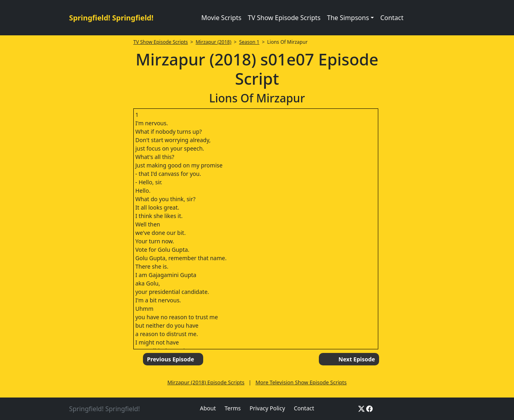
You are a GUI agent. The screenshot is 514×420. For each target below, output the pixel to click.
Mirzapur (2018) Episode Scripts (206, 382)
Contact (392, 18)
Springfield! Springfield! (111, 18)
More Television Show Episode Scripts (301, 382)
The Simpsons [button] (348, 18)
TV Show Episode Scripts (284, 18)
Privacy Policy (267, 408)
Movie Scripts (221, 18)
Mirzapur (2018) (213, 42)
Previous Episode (170, 359)
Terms (233, 408)
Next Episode (357, 359)
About (208, 408)
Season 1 (249, 42)
